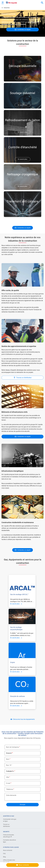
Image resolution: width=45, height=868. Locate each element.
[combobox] (42, 3)
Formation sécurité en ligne (10, 841)
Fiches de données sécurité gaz (9, 836)
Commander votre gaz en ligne (10, 820)
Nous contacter (8, 850)
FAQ (4, 854)
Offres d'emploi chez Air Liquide (9, 861)
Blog (4, 857)
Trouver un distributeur (7, 825)
